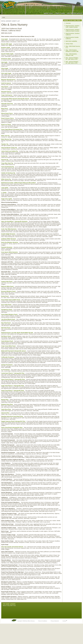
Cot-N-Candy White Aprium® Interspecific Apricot (15, 99)
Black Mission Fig (6, 139)
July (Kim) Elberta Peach (8, 319)
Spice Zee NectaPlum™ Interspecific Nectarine (14, 221)
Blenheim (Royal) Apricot (8, 80)
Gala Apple (4, 62)
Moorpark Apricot (6, 92)
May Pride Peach (6, 323)
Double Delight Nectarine (8, 234)
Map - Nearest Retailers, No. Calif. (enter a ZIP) (72, 58)
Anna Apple (5, 39)
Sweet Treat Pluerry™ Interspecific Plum (13, 391)
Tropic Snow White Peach (8, 346)
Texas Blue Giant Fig (7, 163)
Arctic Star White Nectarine (9, 229)
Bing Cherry (5, 108)
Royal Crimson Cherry (8, 118)
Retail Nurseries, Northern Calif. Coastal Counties (72, 26)
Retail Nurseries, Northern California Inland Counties (72, 30)
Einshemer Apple (6, 59)
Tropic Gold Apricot (7, 95)
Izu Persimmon (6, 370)
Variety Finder (60, 13)
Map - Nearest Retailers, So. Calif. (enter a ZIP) (72, 62)
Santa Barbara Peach (7, 341)
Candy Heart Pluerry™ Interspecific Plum (13, 373)
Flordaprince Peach (7, 310)
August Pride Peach (7, 282)
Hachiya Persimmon (7, 365)
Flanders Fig (5, 144)
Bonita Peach (5, 296)
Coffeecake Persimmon (8, 357)
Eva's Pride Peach (6, 305)
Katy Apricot (5, 87)
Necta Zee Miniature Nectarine (10, 242)
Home (4, 17)
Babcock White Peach (7, 286)
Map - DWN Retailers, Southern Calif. (71, 55)
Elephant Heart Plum (7, 404)
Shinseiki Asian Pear (7, 104)
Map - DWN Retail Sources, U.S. (73, 47)
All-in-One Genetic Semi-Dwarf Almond (12, 547)
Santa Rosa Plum (6, 409)
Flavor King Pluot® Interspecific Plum (12, 428)
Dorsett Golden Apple (7, 54)
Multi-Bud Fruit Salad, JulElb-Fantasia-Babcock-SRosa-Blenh (19, 183)
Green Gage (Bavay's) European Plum (12, 129)
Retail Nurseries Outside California (72, 38)
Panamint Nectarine (7, 247)
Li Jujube (4, 193)
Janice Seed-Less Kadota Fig (9, 151)
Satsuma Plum (5, 413)
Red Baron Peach (6, 336)
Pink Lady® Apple (6, 73)
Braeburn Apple (6, 48)
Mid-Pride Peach (6, 328)
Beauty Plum (5, 400)
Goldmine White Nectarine (9, 239)
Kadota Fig (4, 156)
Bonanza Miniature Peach (8, 291)
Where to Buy (48, 13)
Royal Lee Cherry (6, 125)
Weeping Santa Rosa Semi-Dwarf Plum (12, 416)
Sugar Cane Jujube (7, 199)
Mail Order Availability (71, 41)
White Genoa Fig (6, 179)
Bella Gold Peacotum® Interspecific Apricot (14, 351)
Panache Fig (5, 160)
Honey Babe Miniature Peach (9, 314)
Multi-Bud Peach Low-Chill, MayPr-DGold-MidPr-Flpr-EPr (17, 333)
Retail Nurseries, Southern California (73, 34)
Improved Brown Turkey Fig (9, 148)
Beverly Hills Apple (7, 44)
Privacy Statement (55, 621)
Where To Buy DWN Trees (9, 606)
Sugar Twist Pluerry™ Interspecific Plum (13, 386)
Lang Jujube (5, 188)
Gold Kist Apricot (6, 83)
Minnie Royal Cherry (7, 113)
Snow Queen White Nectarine (9, 252)
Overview (68, 23)
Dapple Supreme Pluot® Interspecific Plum (13, 421)
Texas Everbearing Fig (8, 167)
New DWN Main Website (75, 13)
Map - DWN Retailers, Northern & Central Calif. (72, 51)
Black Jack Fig (5, 136)
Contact (65, 621)
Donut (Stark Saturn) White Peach (11, 300)
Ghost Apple (5, 68)
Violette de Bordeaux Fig (8, 173)
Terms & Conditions (43, 621)
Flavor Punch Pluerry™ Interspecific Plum (13, 379)
